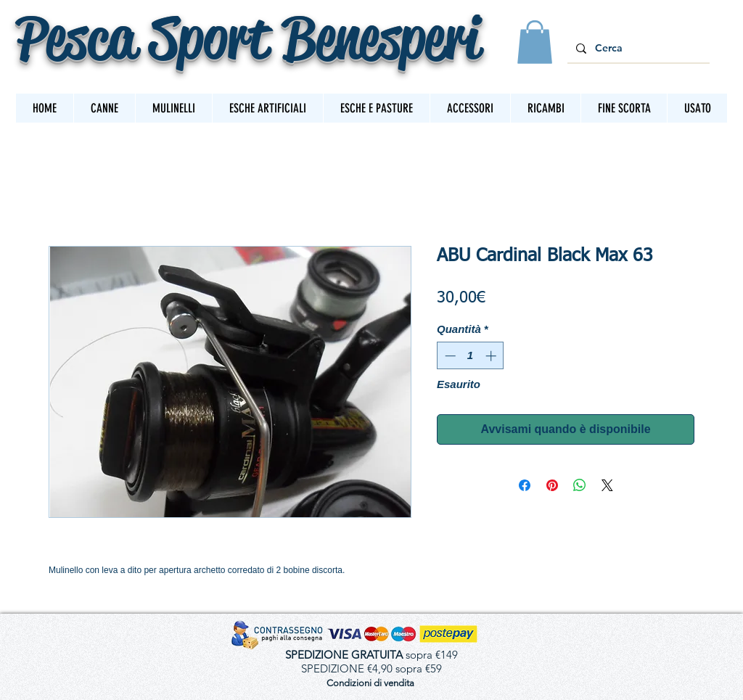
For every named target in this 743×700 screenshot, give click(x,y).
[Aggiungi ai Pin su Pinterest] (552, 485)
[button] (535, 42)
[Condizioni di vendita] (370, 684)
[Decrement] (449, 356)
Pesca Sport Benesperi (248, 37)
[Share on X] (607, 485)
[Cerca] (637, 48)
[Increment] (492, 356)
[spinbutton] (471, 356)
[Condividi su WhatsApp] (580, 485)
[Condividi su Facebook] (525, 485)
